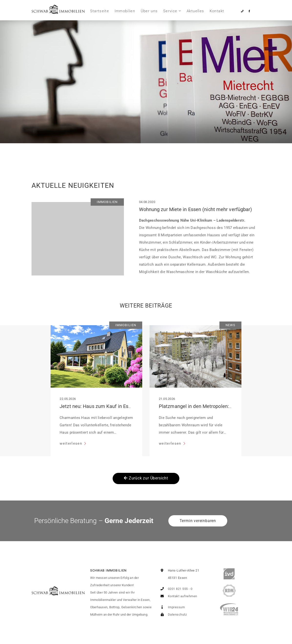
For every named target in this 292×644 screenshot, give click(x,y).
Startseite (100, 11)
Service (170, 11)
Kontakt (217, 11)
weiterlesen (71, 443)
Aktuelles (195, 11)
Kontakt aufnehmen (178, 596)
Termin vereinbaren (198, 521)
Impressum (172, 607)
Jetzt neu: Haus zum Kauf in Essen (98, 406)
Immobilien (125, 11)
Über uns (149, 11)
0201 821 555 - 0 (176, 589)
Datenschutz (173, 614)
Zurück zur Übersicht (146, 478)
